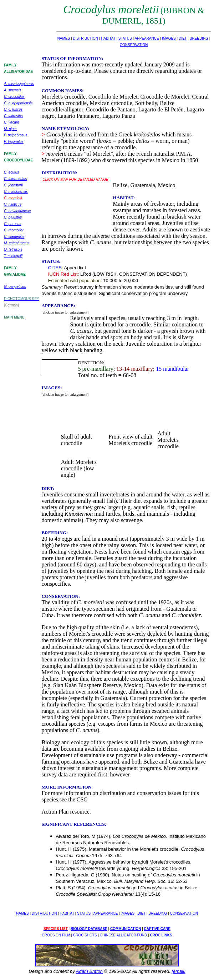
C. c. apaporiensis (18, 103)
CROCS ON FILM (56, 935)
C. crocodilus (14, 97)
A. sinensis (12, 90)
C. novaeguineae (17, 211)
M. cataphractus (17, 243)
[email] (178, 971)
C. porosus (12, 224)
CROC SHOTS (85, 935)
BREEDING (199, 38)
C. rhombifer (14, 230)
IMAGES (169, 38)
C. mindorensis (16, 192)
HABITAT (108, 38)
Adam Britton (89, 971)
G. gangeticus (15, 287)
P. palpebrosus (16, 135)
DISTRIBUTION (85, 38)
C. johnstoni (13, 185)
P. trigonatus (14, 142)
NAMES (64, 38)
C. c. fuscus (13, 109)
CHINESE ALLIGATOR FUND (123, 935)
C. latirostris (13, 116)
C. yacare (12, 122)
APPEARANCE (147, 38)
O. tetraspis (13, 249)
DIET (183, 38)
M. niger (10, 129)
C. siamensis (14, 237)
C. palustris (13, 217)
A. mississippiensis (19, 84)
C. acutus (11, 172)
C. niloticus (13, 204)
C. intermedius (15, 179)
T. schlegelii (13, 256)
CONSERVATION (134, 45)
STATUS (125, 38)
